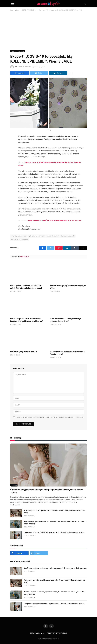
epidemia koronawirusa (37, 236)
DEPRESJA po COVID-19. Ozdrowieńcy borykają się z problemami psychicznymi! (26, 320)
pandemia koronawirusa (20, 239)
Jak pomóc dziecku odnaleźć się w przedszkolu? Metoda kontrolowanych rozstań (54, 532)
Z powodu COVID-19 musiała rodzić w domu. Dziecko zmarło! (68, 353)
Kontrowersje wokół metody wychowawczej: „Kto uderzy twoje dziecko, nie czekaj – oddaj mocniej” (55, 523)
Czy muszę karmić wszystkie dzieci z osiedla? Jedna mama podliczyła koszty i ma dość (55, 511)
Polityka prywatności (57, 633)
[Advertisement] (48, 30)
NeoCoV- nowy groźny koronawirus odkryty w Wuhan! (68, 287)
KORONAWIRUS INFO (18, 51)
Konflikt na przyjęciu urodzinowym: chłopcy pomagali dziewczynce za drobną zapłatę (47, 491)
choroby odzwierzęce (19, 236)
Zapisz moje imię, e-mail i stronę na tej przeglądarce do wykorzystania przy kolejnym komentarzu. (50, 417)
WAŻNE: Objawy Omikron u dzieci (24, 352)
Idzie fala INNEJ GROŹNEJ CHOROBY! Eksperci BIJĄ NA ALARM (55, 220)
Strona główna (37, 633)
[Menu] (13, 4)
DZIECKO (14, 485)
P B (16, 67)
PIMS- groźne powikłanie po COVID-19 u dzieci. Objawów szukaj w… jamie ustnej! (26, 287)
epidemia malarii (53, 236)
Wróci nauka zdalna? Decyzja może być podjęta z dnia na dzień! (65, 320)
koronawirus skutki (68, 236)
